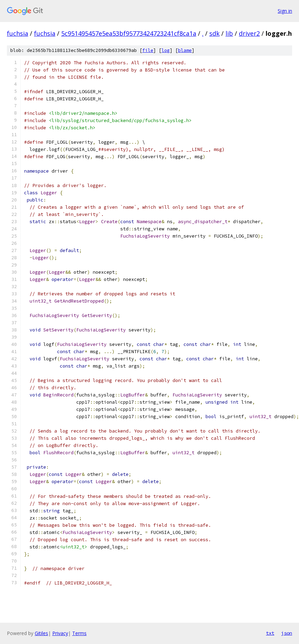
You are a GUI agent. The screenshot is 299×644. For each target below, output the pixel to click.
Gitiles (41, 633)
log (166, 50)
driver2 (249, 33)
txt (270, 633)
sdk (214, 33)
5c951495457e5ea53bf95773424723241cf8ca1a (129, 33)
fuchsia (18, 33)
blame (185, 50)
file (148, 50)
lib (229, 33)
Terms (79, 633)
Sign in (285, 11)
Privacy (60, 633)
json (287, 633)
